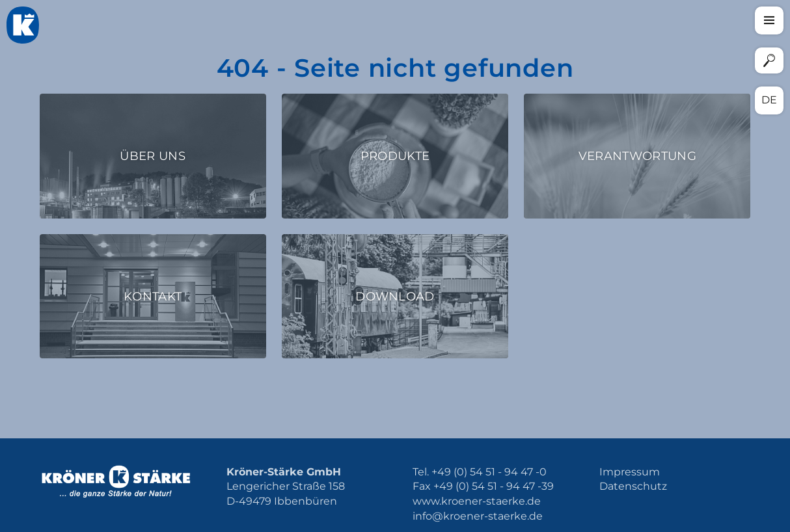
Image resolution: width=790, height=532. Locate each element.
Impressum (630, 472)
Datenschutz (633, 486)
